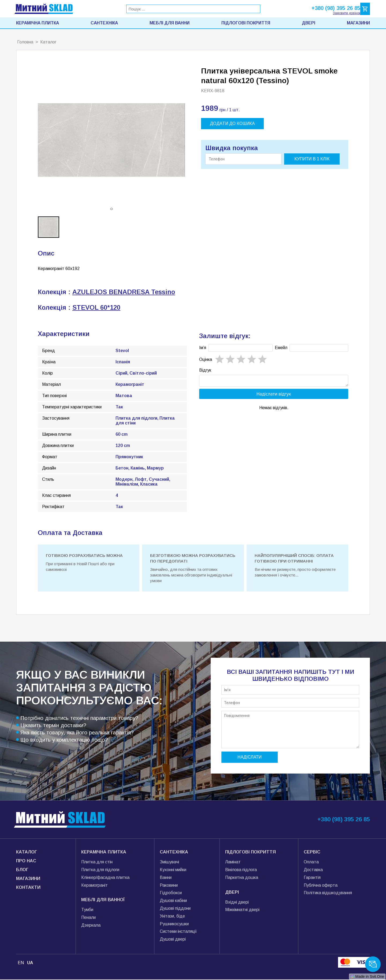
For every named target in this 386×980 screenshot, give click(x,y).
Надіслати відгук (274, 395)
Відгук (205, 370)
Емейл (281, 348)
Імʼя (203, 348)
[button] (112, 209)
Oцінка (206, 359)
